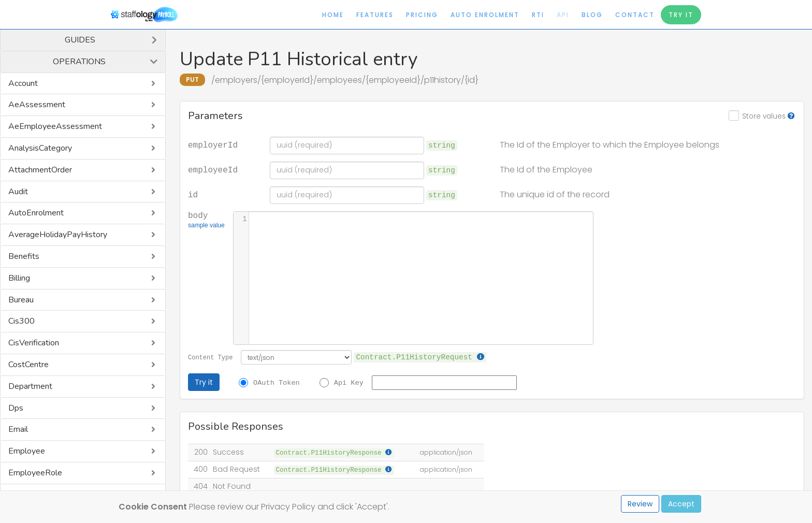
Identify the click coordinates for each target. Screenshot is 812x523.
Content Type (210, 357)
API (563, 15)
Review (640, 504)
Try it (204, 382)
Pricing (422, 15)
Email (18, 429)
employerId (213, 144)
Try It (681, 15)
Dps (16, 408)
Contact (635, 15)
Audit (18, 192)
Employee (27, 451)
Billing (19, 278)
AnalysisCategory (40, 148)
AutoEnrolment (36, 213)
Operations (79, 62)
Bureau (21, 300)
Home (333, 15)
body (206, 221)
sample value (206, 226)
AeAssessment (37, 105)
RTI (538, 15)
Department (30, 386)
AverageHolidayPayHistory (58, 235)
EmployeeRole (35, 473)
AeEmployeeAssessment (55, 126)
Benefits (24, 256)
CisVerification (34, 343)
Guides (80, 40)
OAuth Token (277, 382)
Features (375, 15)
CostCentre (28, 365)
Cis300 (21, 321)
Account (23, 83)
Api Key (349, 382)
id (193, 194)
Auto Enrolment (485, 15)
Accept (681, 504)
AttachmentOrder (40, 170)
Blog (592, 15)
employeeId (213, 169)
